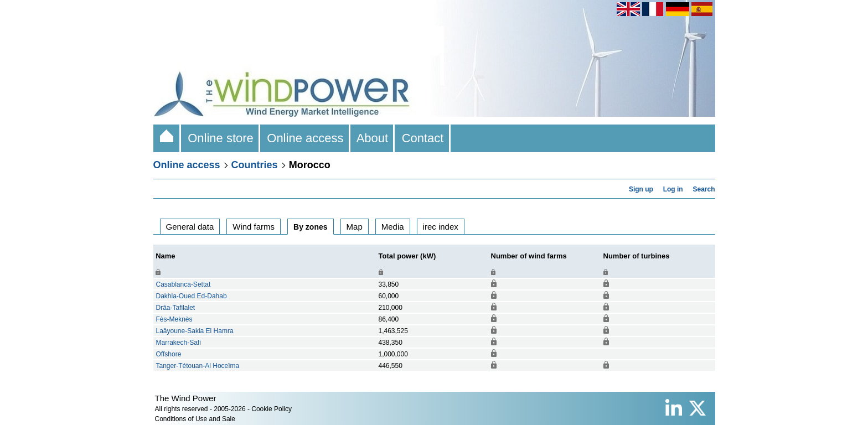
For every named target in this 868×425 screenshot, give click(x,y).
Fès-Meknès (174, 319)
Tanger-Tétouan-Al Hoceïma (198, 366)
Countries (255, 165)
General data (190, 227)
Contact (422, 138)
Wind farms (254, 227)
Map (355, 227)
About (373, 138)
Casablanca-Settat (184, 284)
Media (393, 227)
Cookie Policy (272, 409)
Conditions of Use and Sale (195, 419)
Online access (305, 138)
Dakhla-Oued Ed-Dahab (192, 296)
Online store (221, 138)
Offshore (169, 354)
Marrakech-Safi (179, 343)
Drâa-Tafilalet (176, 308)
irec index (441, 227)
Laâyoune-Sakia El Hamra (195, 331)
